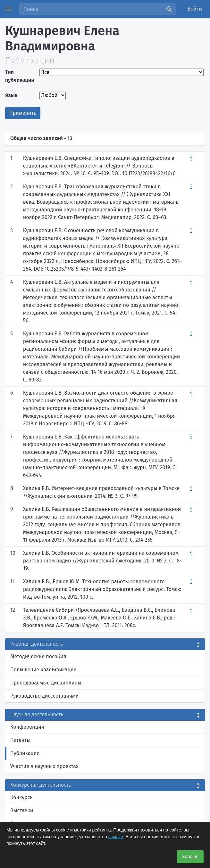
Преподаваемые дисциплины (46, 683)
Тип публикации (20, 76)
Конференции (27, 727)
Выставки (22, 811)
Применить (23, 113)
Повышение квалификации (43, 670)
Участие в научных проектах (44, 766)
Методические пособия (38, 656)
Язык (11, 95)
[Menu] (8, 9)
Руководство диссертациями (44, 696)
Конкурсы (22, 797)
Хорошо (190, 856)
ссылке (116, 837)
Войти (195, 9)
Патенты (20, 740)
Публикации (25, 753)
